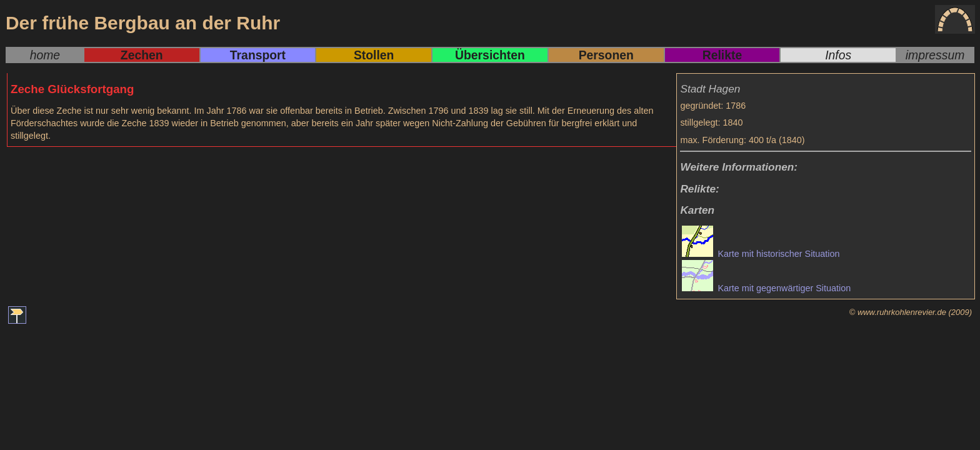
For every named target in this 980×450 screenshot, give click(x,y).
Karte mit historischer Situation (761, 254)
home (45, 55)
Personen (606, 55)
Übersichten (490, 55)
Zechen (142, 55)
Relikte (722, 55)
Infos (838, 55)
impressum (935, 55)
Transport (258, 55)
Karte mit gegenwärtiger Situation (766, 288)
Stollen (374, 55)
